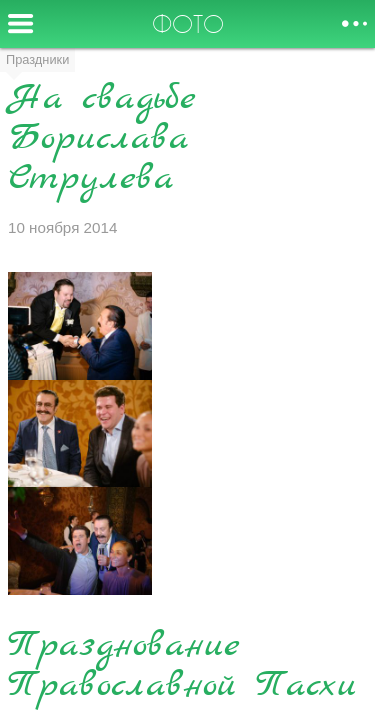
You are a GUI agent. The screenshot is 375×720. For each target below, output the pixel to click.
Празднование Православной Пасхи (182, 666)
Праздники (37, 59)
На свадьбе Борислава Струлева (102, 139)
